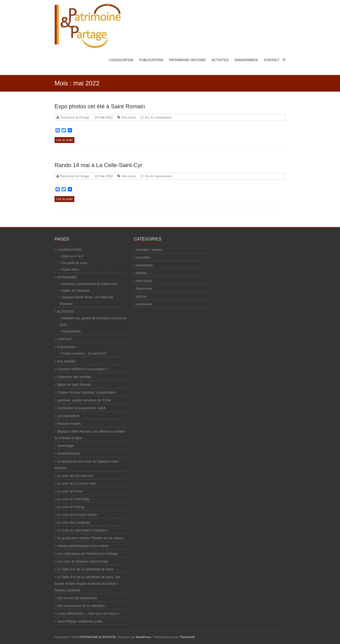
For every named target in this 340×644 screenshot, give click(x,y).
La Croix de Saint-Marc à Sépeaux (82, 530)
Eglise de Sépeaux (76, 290)
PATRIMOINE (67, 277)
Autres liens (70, 269)
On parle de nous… (76, 263)
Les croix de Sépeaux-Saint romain (83, 561)
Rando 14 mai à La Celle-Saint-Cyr (98, 165)
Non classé (129, 117)
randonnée (144, 304)
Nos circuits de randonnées (77, 598)
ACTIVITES (220, 60)
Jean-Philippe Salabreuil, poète (80, 621)
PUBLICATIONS (151, 60)
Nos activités (66, 361)
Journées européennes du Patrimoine (89, 284)
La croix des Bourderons (75, 476)
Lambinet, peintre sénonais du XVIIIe (84, 400)
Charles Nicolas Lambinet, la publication (86, 392)
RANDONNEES (246, 60)
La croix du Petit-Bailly (73, 499)
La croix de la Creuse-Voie (76, 484)
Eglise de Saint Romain (74, 385)
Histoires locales (69, 424)
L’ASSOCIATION (121, 60)
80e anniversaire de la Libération (81, 606)
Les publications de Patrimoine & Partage (87, 554)
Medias (142, 273)
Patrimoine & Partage (75, 117)
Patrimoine (144, 289)
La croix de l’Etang (70, 507)
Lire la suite (64, 140)
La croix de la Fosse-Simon (77, 515)
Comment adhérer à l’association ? (82, 369)
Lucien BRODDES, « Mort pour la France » (89, 614)
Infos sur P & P (73, 256)
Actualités (143, 257)
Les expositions (68, 416)
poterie (141, 296)
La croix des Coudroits (73, 522)
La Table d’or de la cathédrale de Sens (85, 569)
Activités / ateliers (149, 250)
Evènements (66, 347)
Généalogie (65, 446)
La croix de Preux (70, 491)
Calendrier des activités (74, 377)
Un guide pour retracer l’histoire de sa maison (90, 538)
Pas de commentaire (158, 117)
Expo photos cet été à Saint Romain (100, 106)
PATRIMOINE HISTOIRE (187, 60)
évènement (144, 265)
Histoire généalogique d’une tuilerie (83, 546)
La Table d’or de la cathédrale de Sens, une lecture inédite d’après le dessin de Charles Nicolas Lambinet (88, 584)
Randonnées (71, 331)
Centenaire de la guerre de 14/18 (81, 408)
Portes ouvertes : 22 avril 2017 (84, 354)
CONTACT (272, 60)
